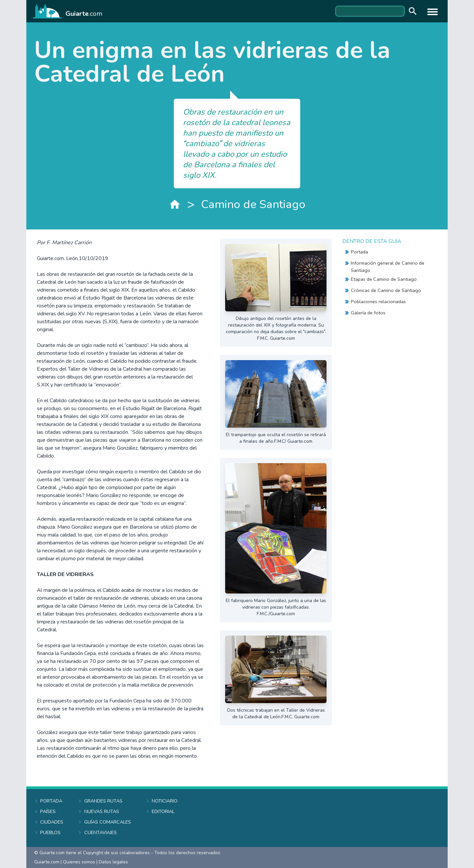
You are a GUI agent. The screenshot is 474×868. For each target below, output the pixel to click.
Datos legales (113, 862)
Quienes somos (79, 862)
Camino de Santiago (253, 204)
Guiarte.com (47, 862)
